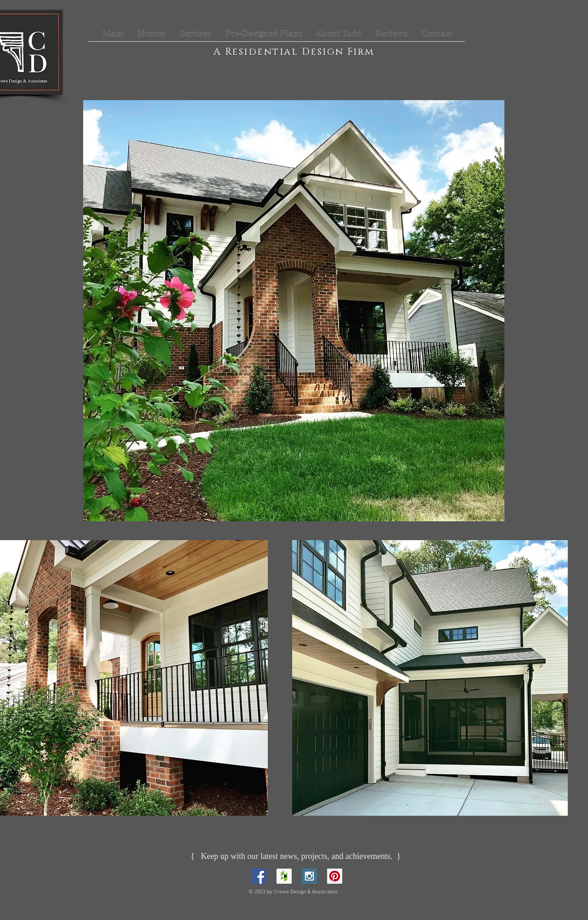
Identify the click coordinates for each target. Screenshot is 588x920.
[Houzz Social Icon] (284, 876)
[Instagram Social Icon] (309, 876)
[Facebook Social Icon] (259, 876)
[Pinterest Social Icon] (335, 876)
